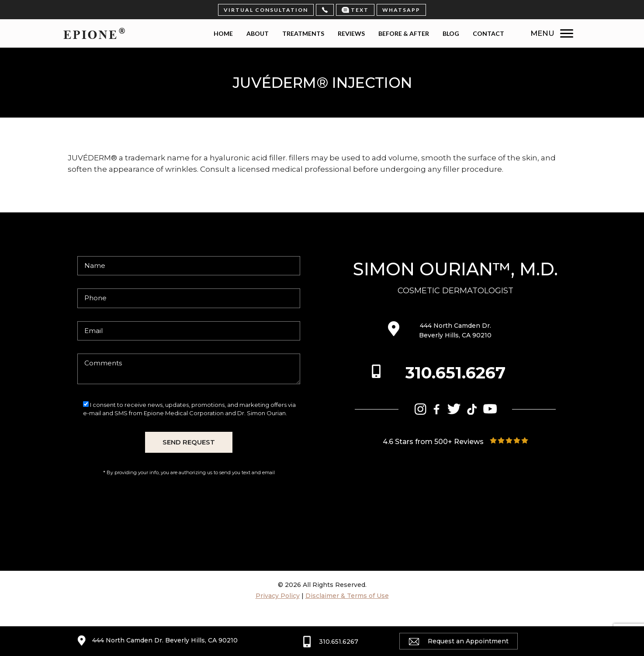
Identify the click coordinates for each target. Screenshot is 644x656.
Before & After (404, 33)
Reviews (351, 33)
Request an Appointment (459, 641)
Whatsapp (401, 10)
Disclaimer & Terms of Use (347, 596)
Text (355, 10)
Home (223, 33)
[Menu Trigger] (569, 33)
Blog (451, 33)
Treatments (303, 33)
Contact (488, 33)
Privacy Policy (278, 596)
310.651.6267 (455, 373)
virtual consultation (266, 10)
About (258, 33)
